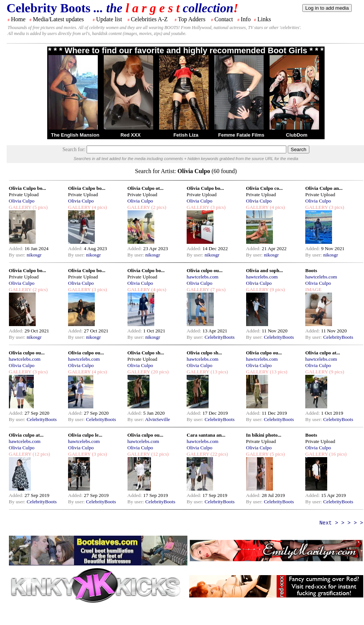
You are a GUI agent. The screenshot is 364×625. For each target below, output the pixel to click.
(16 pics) (337, 454)
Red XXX (131, 135)
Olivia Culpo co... (265, 188)
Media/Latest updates (58, 19)
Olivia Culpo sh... (146, 353)
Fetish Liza (186, 135)
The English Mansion (75, 135)
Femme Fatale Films (241, 135)
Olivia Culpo (22, 201)
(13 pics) (219, 372)
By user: (18, 255)
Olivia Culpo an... (324, 188)
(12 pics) (41, 454)
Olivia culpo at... (323, 353)
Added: (17, 248)
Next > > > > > (341, 523)
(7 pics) (218, 289)
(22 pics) (219, 454)
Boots (311, 270)
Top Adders (191, 19)
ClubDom (297, 135)
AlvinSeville (157, 419)
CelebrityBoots (220, 337)
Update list (109, 19)
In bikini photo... (264, 435)
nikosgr (34, 255)
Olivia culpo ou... (205, 270)
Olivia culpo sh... (204, 353)
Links (264, 19)
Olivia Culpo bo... (28, 188)
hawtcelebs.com (203, 277)
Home (18, 19)
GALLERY (20, 207)
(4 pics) (99, 207)
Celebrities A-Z (149, 19)
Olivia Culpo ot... (146, 188)
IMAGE (313, 289)
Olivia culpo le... (85, 435)
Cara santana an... (206, 435)
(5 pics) (39, 207)
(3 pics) (218, 207)
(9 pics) (277, 289)
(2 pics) (158, 207)
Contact (224, 19)
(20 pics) (159, 372)
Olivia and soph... (265, 270)
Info (246, 19)
